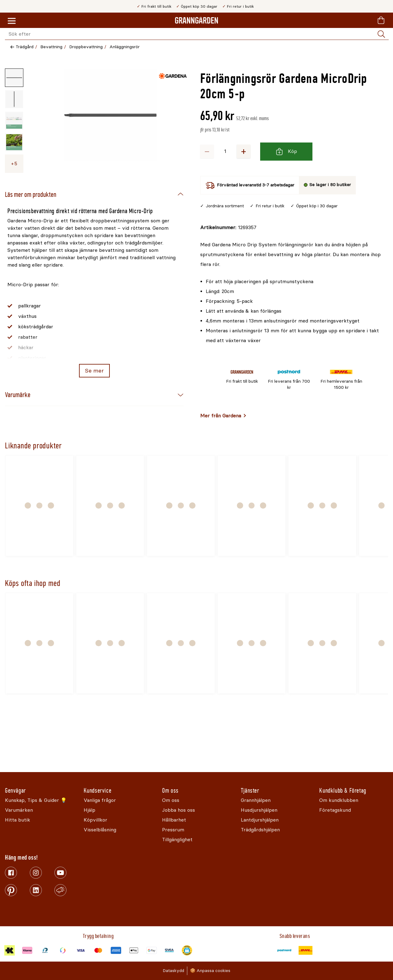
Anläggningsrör (125, 47)
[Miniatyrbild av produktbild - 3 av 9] (14, 121)
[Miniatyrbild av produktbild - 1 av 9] (14, 78)
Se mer (94, 371)
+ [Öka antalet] (244, 151)
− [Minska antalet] (207, 151)
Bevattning (51, 47)
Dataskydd (173, 971)
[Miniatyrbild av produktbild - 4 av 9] (14, 142)
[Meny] (12, 21)
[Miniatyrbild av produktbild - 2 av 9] (14, 99)
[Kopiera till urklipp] (228, 228)
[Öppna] (110, 122)
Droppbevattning (86, 47)
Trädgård (25, 47)
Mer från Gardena (221, 416)
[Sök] (381, 34)
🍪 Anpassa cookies (210, 971)
